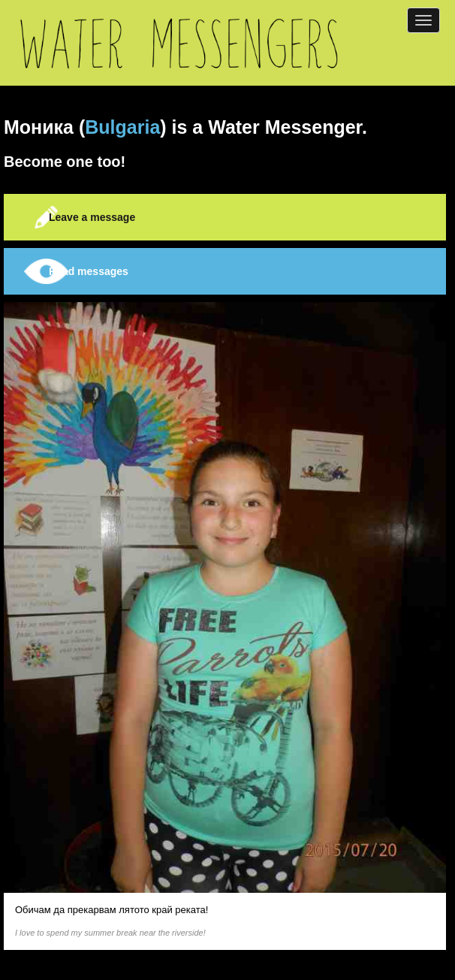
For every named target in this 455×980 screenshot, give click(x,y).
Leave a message (92, 217)
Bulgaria (122, 127)
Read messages (89, 271)
